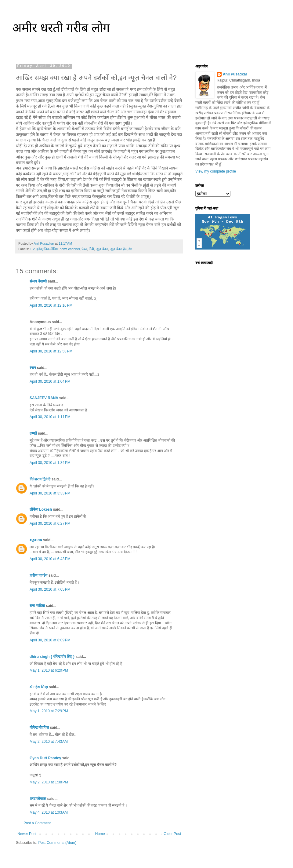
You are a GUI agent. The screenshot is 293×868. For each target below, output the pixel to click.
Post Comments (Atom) (57, 843)
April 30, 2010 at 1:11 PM (50, 417)
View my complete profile (216, 171)
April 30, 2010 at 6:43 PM (50, 559)
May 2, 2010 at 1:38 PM (49, 782)
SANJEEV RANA (44, 398)
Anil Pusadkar (235, 74)
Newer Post (27, 834)
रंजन (33, 368)
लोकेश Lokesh (41, 509)
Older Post (172, 834)
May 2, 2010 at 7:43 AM (49, 742)
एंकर (84, 249)
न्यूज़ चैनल (102, 249)
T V (32, 249)
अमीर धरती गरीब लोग (61, 28)
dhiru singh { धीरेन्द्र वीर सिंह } (52, 657)
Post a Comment (37, 823)
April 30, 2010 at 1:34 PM (50, 463)
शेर (130, 249)
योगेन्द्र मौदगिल (39, 728)
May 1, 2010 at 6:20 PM (49, 670)
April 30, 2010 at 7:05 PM (50, 589)
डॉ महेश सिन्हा (39, 687)
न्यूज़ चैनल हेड (118, 249)
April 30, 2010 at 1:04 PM (50, 381)
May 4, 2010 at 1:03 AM (49, 812)
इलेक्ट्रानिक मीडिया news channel (58, 249)
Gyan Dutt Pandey (45, 758)
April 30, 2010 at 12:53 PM (51, 351)
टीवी (91, 249)
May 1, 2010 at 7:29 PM (49, 711)
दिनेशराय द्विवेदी (40, 479)
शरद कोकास (38, 799)
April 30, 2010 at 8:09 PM (50, 640)
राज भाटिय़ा (37, 606)
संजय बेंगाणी (38, 281)
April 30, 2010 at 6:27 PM (50, 523)
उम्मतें (33, 433)
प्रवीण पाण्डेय (38, 575)
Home (100, 834)
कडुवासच (36, 540)
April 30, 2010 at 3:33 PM (50, 493)
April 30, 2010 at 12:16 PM (51, 305)
